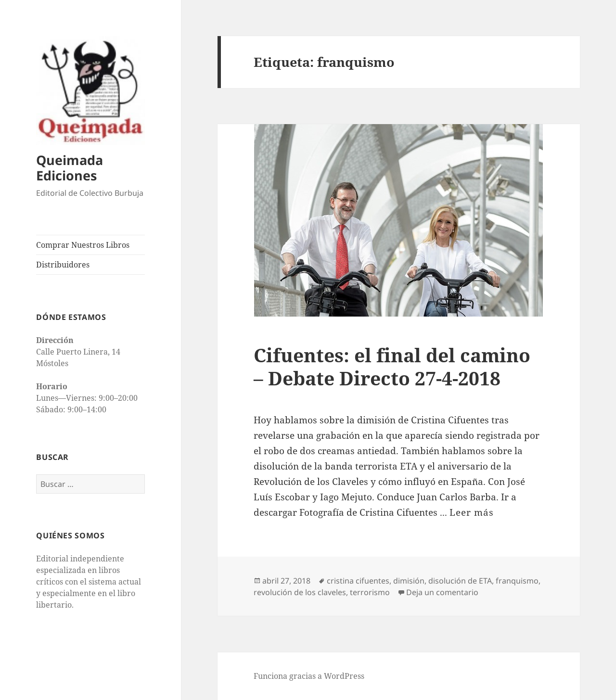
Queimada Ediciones (70, 168)
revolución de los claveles (300, 592)
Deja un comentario (442, 592)
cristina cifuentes (358, 581)
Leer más (472, 512)
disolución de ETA (460, 581)
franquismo (517, 581)
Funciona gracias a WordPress (309, 676)
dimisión (409, 581)
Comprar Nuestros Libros (83, 245)
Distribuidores (63, 265)
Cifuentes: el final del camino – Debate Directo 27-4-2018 (392, 366)
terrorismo (370, 592)
